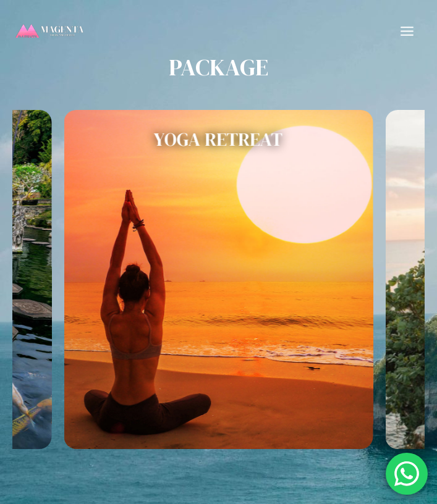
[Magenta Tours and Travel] (49, 31)
